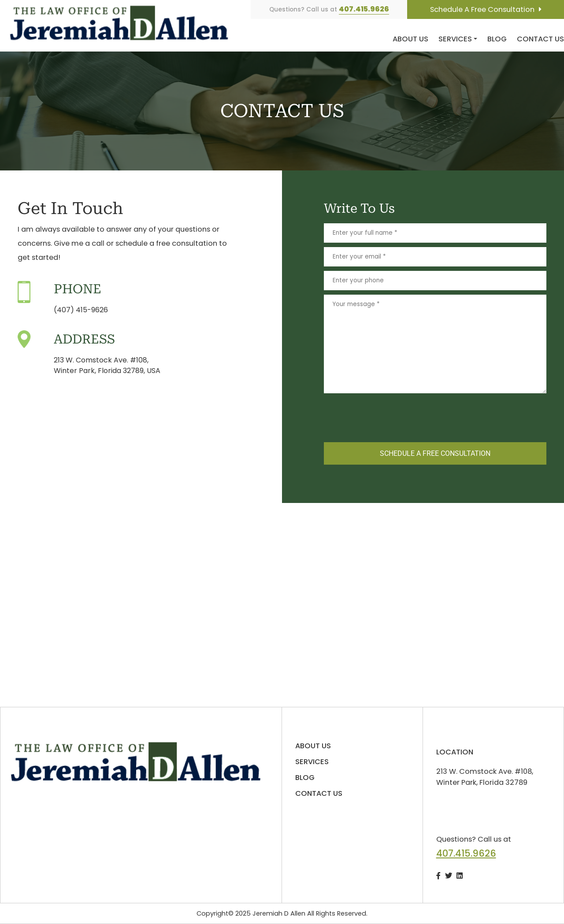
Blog (497, 39)
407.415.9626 (364, 9)
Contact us (540, 39)
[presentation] (391, 416)
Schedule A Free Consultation (482, 9)
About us (410, 39)
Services (455, 39)
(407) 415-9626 (81, 310)
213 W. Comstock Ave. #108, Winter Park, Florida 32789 (485, 777)
